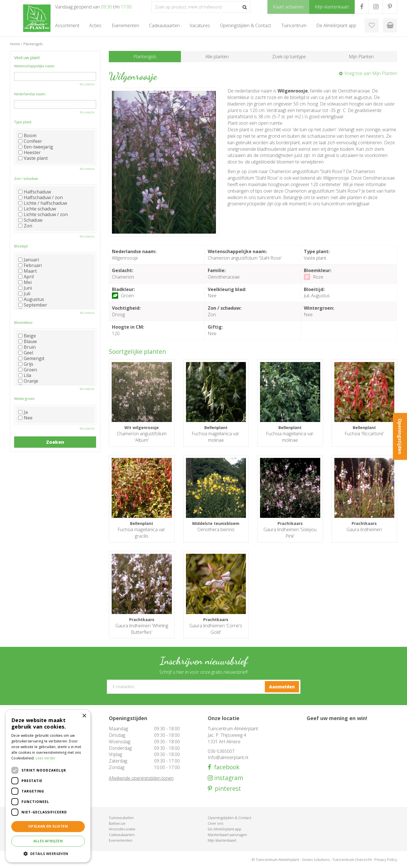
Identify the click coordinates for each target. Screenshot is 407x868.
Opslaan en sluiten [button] (48, 826)
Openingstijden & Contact (230, 818)
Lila (25, 375)
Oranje (28, 381)
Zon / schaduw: (26, 179)
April (26, 277)
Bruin (27, 347)
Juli (24, 294)
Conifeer (30, 141)
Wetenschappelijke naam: (35, 66)
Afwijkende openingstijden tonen (141, 778)
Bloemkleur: (24, 323)
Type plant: (23, 122)
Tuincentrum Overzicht (352, 860)
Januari (29, 260)
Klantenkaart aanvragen (227, 835)
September (33, 305)
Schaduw (30, 220)
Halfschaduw (35, 192)
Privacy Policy (386, 860)
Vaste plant (33, 158)
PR (390, 7)
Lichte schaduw (37, 209)
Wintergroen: (25, 399)
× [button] (84, 716)
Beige (27, 336)
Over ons (216, 823)
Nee (25, 418)
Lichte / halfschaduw (43, 203)
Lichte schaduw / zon (43, 214)
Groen (28, 370)
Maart (28, 271)
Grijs (26, 364)
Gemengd (31, 358)
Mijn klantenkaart (222, 840)
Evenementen (121, 840)
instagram (228, 778)
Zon (25, 226)
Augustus (31, 299)
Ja (23, 412)
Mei (25, 282)
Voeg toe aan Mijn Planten (371, 73)
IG (376, 7)
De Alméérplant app (225, 829)
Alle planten (217, 57)
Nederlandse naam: (30, 94)
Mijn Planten (361, 57)
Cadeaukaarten (122, 835)
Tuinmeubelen (121, 818)
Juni (25, 288)
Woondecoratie (122, 829)
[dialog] (48, 786)
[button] (48, 853)
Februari (30, 265)
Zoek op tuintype (289, 57)
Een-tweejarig (36, 147)
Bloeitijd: (21, 246)
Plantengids (145, 57)
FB (362, 7)
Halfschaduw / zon (41, 197)
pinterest (227, 789)
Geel (26, 353)
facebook (225, 767)
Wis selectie (87, 84)
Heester (30, 152)
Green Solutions (316, 860)
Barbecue (117, 823)
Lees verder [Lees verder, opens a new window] (46, 758)
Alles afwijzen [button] (48, 841)
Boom (27, 135)
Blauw (28, 341)
